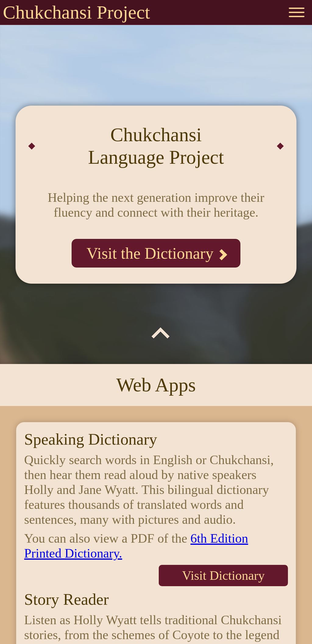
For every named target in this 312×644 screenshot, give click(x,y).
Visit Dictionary (223, 575)
